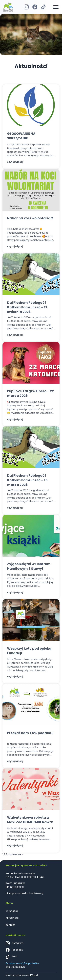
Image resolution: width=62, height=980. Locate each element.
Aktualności (12, 918)
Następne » (16, 854)
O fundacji (12, 911)
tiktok (12, 957)
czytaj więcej (15, 162)
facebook (14, 950)
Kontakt (10, 925)
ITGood (34, 975)
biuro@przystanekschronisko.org (24, 893)
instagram (15, 943)
